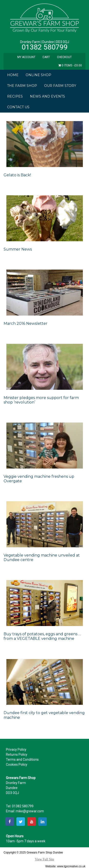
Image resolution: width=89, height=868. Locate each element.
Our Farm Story (60, 86)
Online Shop (38, 75)
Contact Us (18, 107)
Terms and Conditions (22, 759)
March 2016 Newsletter (26, 323)
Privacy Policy (16, 750)
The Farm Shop (22, 86)
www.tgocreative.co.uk (71, 866)
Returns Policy (17, 755)
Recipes (15, 96)
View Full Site (44, 859)
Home (13, 75)
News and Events (47, 96)
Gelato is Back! (17, 175)
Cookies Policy (17, 764)
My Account (26, 57)
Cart (46, 57)
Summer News (18, 249)
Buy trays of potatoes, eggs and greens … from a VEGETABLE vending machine (42, 636)
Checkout (64, 57)
